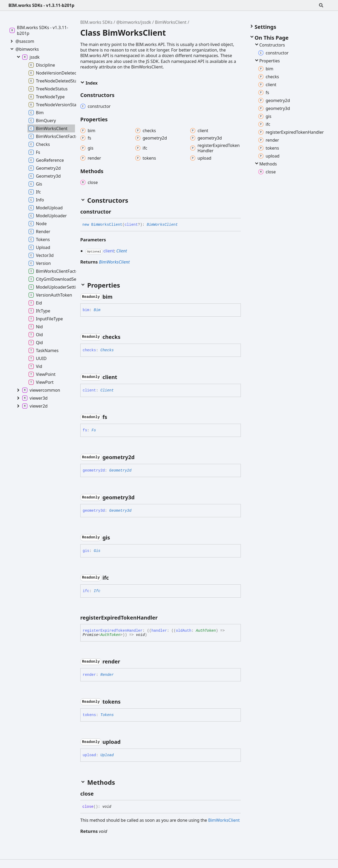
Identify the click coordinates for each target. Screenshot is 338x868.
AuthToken (206, 631)
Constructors (269, 45)
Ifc (97, 591)
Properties (267, 61)
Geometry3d (120, 511)
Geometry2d (120, 470)
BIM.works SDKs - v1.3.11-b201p (41, 5)
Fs (94, 430)
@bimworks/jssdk (134, 22)
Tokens (107, 715)
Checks (107, 350)
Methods (265, 164)
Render (107, 675)
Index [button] (89, 83)
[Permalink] (116, 212)
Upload (107, 755)
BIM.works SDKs (96, 22)
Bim (97, 310)
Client (122, 251)
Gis (97, 551)
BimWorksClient (171, 22)
